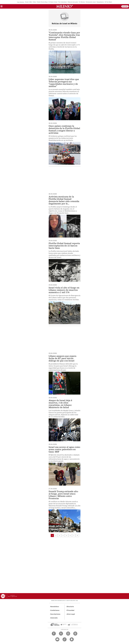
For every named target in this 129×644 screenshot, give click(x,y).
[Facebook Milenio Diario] (54, 634)
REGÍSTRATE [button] (125, 6)
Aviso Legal (71, 614)
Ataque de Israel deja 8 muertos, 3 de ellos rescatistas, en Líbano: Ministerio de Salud (60, 404)
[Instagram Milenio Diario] (68, 634)
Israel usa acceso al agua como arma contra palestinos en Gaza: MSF (64, 449)
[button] (2, 7)
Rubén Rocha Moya (42, 2)
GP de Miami (108, 2)
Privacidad (71, 610)
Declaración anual (91, 2)
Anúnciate (54, 618)
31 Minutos (82, 2)
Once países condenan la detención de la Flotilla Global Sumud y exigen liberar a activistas (64, 129)
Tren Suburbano (62, 2)
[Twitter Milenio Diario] (61, 634)
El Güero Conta (53, 2)
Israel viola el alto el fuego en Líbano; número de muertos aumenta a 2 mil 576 (64, 290)
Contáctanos (55, 610)
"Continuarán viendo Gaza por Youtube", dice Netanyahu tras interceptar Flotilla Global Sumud (64, 36)
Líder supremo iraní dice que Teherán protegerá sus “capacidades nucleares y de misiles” (64, 83)
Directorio (70, 607)
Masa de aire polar (73, 2)
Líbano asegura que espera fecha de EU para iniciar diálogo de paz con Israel (63, 358)
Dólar (34, 2)
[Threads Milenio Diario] (75, 634)
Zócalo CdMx (28, 2)
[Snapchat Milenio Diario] (72, 639)
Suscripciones (55, 614)
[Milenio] (65, 6)
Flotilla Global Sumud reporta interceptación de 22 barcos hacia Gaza (64, 246)
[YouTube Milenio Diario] (57, 639)
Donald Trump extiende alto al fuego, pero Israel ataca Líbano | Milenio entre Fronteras (63, 495)
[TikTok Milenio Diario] (65, 639)
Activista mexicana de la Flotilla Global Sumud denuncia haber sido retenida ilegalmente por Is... (64, 200)
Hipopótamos (100, 2)
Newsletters (55, 607)
